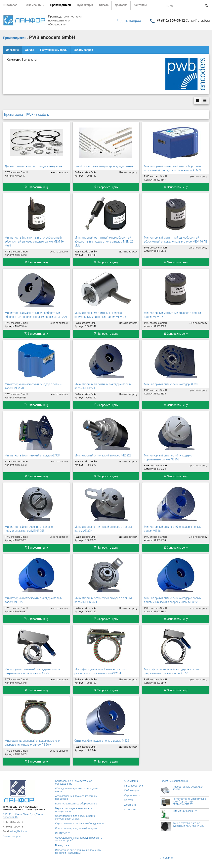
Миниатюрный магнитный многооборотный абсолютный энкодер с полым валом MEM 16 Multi (34, 242)
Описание (12, 50)
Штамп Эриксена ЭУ (185, 811)
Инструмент (62, 833)
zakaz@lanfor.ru (18, 831)
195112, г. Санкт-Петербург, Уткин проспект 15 (23, 816)
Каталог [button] (11, 5)
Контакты (140, 5)
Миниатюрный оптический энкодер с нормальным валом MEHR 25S (29, 529)
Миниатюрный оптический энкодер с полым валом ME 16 (173, 529)
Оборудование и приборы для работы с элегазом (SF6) (79, 839)
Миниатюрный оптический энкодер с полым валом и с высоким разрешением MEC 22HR (173, 600)
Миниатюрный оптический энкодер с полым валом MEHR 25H (103, 600)
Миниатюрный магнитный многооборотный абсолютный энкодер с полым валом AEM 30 (173, 168)
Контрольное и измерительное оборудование (74, 782)
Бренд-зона (13, 115)
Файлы (29, 50)
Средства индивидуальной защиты (76, 828)
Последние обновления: (174, 781)
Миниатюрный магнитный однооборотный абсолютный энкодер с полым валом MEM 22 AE (36, 315)
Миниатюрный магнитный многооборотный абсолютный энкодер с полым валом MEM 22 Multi (104, 242)
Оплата (104, 5)
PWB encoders (37, 115)
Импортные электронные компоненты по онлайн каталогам (78, 851)
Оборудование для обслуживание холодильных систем (75, 817)
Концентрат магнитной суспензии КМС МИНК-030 (188, 824)
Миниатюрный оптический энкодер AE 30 (171, 384)
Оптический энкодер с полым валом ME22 (102, 741)
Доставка (121, 5)
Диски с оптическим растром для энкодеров (34, 166)
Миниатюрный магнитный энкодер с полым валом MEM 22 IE (103, 386)
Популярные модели (54, 50)
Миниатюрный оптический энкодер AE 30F (32, 455)
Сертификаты (133, 795)
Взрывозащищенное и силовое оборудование (74, 810)
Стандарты (166, 858)
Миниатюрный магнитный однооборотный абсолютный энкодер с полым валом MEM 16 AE (175, 240)
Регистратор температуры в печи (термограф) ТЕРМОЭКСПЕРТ (189, 802)
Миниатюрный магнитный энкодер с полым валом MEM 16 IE (172, 315)
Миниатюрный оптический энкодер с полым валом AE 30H (103, 529)
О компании (132, 781)
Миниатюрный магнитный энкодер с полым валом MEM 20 (33, 386)
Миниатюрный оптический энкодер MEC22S (103, 455)
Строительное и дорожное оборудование (80, 823)
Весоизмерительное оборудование (76, 804)
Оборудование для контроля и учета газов (77, 790)
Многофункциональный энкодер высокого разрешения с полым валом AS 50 (171, 671)
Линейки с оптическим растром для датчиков (104, 166)
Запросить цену (36, 187)
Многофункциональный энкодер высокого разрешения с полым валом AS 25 (32, 671)
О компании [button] (35, 5)
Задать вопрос (129, 21)
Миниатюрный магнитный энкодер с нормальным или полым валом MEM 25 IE (102, 315)
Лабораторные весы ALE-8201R (188, 788)
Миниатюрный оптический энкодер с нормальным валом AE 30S (168, 457)
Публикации (85, 5)
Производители (61, 5)
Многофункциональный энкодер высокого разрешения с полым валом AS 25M (102, 671)
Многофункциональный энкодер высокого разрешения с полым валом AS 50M (32, 743)
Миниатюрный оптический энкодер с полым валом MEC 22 (33, 600)
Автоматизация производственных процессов (76, 797)
